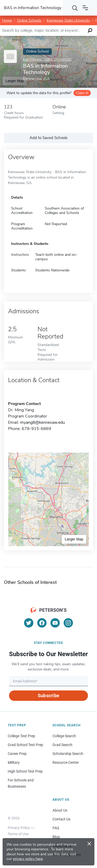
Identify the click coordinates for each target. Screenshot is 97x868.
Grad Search (62, 745)
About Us (60, 810)
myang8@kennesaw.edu (43, 422)
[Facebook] (42, 623)
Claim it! (82, 93)
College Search (64, 736)
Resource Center (66, 762)
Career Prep (17, 754)
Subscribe (48, 696)
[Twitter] (29, 623)
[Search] (75, 8)
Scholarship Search (68, 754)
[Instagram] (68, 623)
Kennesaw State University (68, 20)
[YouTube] (55, 623)
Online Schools (29, 20)
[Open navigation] (85, 8)
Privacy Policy (19, 828)
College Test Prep (21, 736)
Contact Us (61, 819)
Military (14, 762)
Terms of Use (18, 834)
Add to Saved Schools (48, 138)
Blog (56, 837)
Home (7, 20)
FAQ (56, 828)
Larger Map (74, 539)
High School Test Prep (25, 771)
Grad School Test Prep (25, 745)
